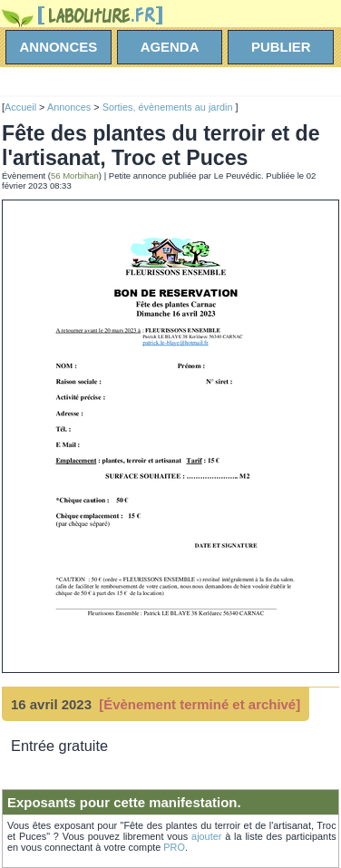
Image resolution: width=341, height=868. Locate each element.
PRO (174, 847)
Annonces (69, 107)
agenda (170, 47)
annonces (59, 47)
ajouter (206, 836)
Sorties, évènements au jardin (169, 107)
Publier (281, 47)
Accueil (20, 107)
